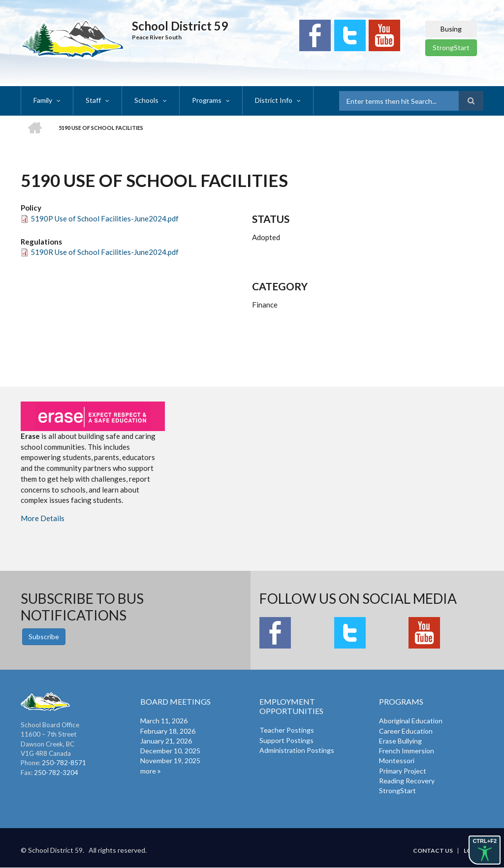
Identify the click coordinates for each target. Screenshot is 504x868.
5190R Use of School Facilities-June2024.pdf (105, 252)
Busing (451, 29)
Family (43, 100)
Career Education (406, 731)
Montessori (397, 760)
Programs (207, 100)
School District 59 (180, 26)
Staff (93, 100)
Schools (146, 100)
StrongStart (451, 47)
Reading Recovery (407, 781)
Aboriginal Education (411, 721)
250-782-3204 (56, 773)
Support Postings (286, 740)
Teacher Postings (287, 730)
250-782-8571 (64, 763)
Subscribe (44, 636)
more (148, 771)
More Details (43, 518)
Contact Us (433, 851)
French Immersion (407, 751)
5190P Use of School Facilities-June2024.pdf (105, 218)
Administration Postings (297, 750)
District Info (274, 100)
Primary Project (403, 771)
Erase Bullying (400, 741)
